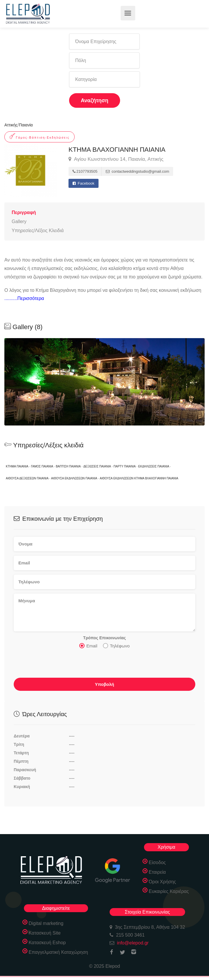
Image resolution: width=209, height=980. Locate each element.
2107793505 (85, 171)
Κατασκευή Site (45, 933)
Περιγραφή (24, 212)
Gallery (19, 221)
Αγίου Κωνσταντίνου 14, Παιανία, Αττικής (116, 159)
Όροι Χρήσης (162, 882)
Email (88, 646)
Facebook (84, 183)
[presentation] (58, 665)
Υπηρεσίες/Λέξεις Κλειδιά (38, 231)
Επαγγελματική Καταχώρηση (58, 952)
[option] (104, 382)
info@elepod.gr (133, 943)
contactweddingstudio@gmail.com (137, 171)
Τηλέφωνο (116, 646)
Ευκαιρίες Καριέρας (169, 891)
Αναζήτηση (95, 100)
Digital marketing (46, 923)
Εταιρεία (157, 872)
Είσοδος (157, 862)
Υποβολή (104, 684)
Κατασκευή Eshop (47, 943)
